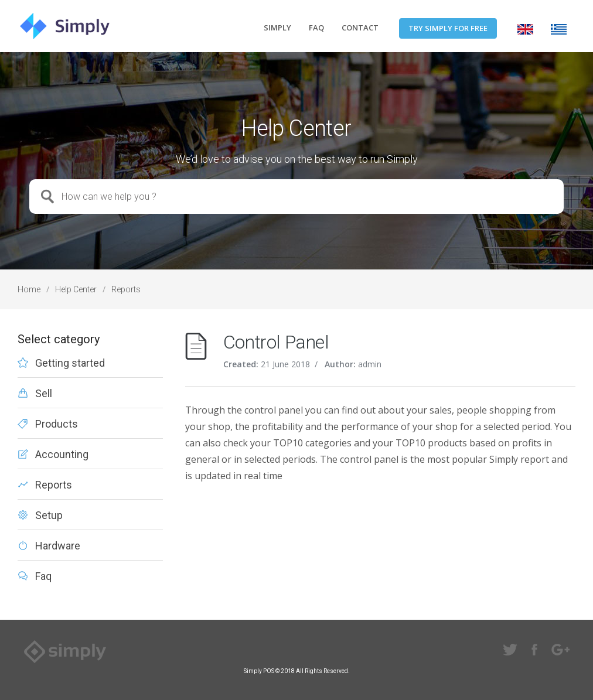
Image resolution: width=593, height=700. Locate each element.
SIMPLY (277, 28)
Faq (43, 576)
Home (29, 289)
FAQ (316, 28)
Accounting (62, 455)
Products (57, 424)
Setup (49, 515)
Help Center (76, 289)
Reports (126, 289)
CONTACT (360, 28)
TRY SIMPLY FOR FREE (448, 28)
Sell (44, 394)
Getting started (70, 363)
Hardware (58, 546)
